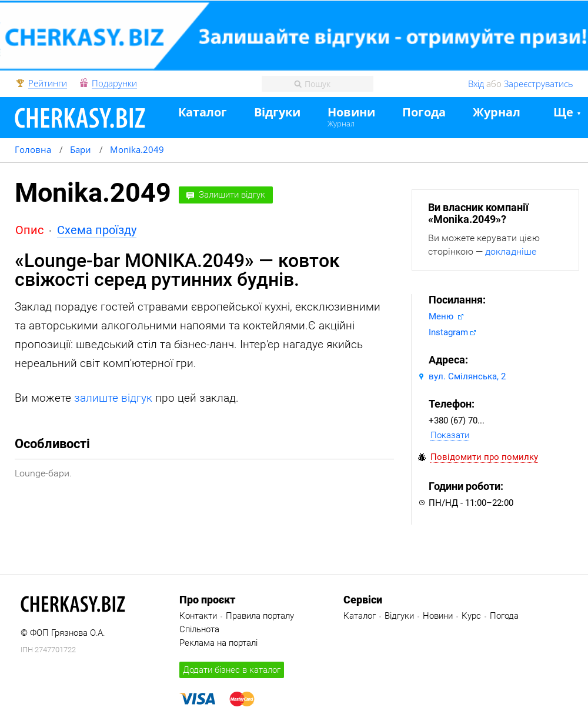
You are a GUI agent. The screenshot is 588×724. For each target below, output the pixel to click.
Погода (424, 113)
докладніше (511, 251)
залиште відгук (113, 398)
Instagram (448, 332)
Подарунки (114, 84)
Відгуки (277, 113)
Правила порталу (260, 616)
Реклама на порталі (218, 643)
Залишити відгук (232, 195)
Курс (471, 616)
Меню (442, 316)
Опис (29, 230)
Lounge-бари (42, 473)
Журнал (341, 124)
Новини (351, 113)
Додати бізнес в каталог (232, 670)
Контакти (198, 616)
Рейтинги (48, 84)
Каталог (203, 113)
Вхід (476, 84)
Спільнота (199, 629)
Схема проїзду (97, 230)
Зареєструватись (539, 84)
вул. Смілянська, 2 (467, 376)
